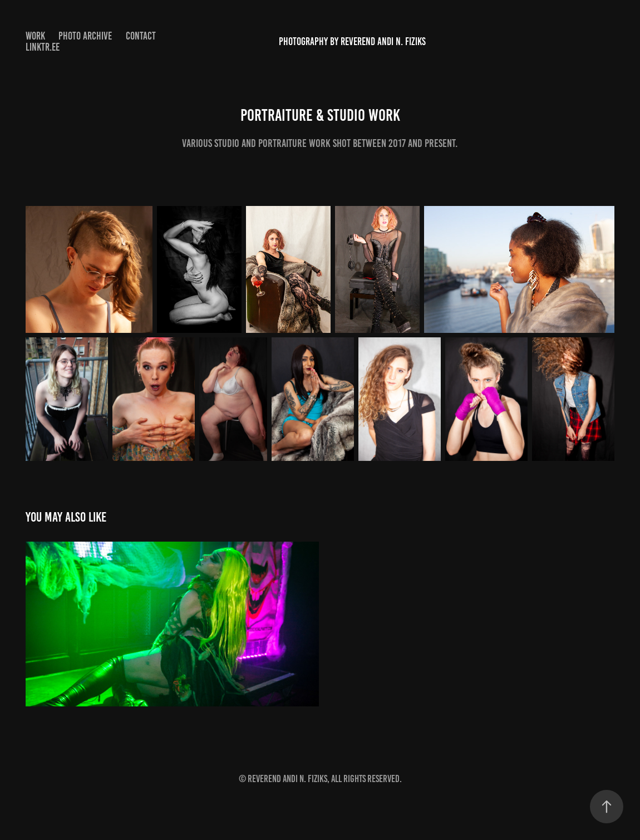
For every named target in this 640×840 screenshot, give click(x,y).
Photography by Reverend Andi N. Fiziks (352, 41)
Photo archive (85, 36)
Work (35, 36)
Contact (141, 36)
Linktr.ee (43, 47)
